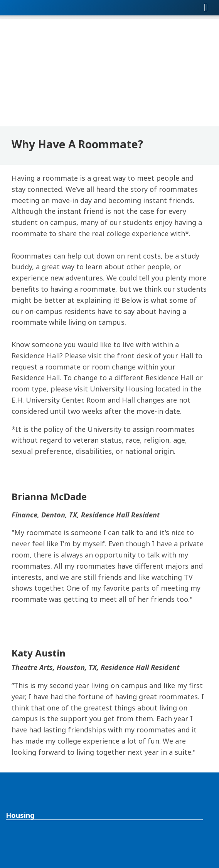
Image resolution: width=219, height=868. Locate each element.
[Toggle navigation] (206, 8)
